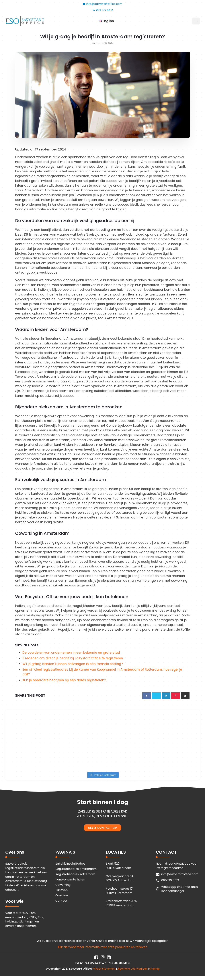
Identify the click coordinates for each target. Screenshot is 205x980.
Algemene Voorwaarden (132, 969)
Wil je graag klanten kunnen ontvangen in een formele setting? (73, 664)
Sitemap (154, 969)
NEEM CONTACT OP (102, 828)
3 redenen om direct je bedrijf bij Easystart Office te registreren (73, 658)
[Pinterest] (175, 696)
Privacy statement (104, 969)
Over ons (62, 895)
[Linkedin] (166, 696)
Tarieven (61, 890)
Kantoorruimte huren (70, 879)
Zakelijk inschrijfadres (70, 864)
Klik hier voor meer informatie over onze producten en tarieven (103, 947)
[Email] (185, 696)
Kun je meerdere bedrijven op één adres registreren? (64, 680)
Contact (61, 901)
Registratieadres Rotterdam (75, 874)
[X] (156, 696)
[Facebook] (147, 696)
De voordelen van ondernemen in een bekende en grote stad (71, 653)
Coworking (63, 885)
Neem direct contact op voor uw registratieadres (177, 866)
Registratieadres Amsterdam (76, 869)
